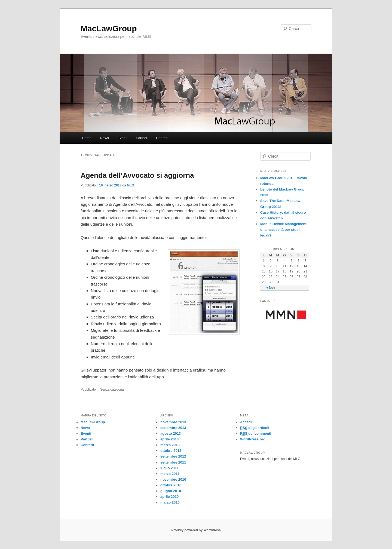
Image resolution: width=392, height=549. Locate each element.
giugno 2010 (171, 491)
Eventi (122, 138)
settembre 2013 (173, 428)
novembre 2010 (173, 479)
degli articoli (255, 428)
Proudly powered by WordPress (196, 530)
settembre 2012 (173, 456)
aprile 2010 (169, 497)
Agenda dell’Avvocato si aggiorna (137, 175)
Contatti (162, 138)
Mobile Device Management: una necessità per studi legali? (284, 230)
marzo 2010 (170, 502)
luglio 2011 (169, 468)
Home (87, 138)
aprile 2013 (169, 439)
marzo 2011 (170, 474)
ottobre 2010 (171, 485)
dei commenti (256, 434)
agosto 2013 (171, 433)
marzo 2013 (170, 445)
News (104, 138)
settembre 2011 (173, 462)
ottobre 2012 (171, 451)
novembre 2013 (173, 422)
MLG (131, 185)
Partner (142, 138)
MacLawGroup (109, 28)
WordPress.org (253, 439)
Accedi (246, 422)
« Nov (271, 288)
